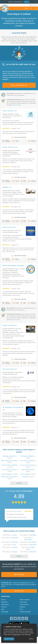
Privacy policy (23, 602)
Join (27, 2)
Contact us (4, 607)
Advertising (4, 602)
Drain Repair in (10, 535)
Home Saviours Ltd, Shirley (14, 511)
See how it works (19, 591)
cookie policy (16, 635)
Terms (21, 609)
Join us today (19, 574)
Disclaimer (22, 607)
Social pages (5, 612)
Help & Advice (5, 604)
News (3, 609)
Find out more (17, 105)
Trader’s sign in (33, 5)
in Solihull (10, 474)
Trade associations (25, 600)
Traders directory (24, 604)
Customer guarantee (25, 612)
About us (4, 600)
